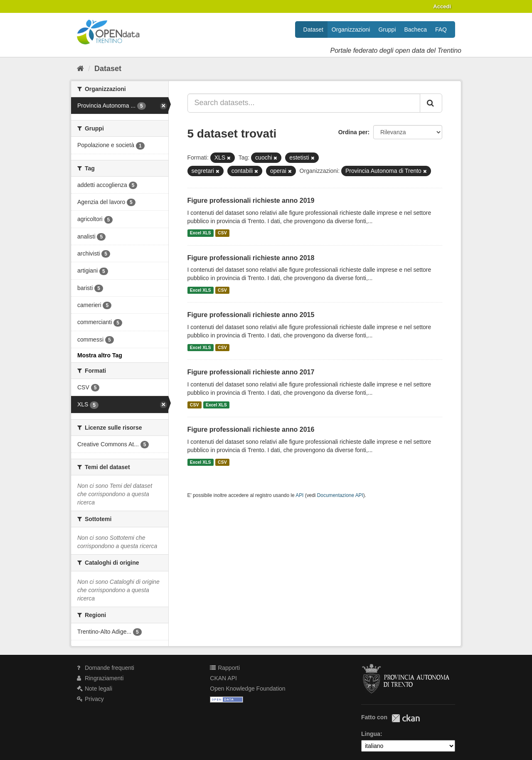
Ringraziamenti (100, 678)
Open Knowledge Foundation (248, 689)
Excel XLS (201, 233)
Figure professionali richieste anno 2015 (251, 315)
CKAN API (223, 678)
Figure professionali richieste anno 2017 (251, 372)
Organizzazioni (351, 30)
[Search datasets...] (304, 103)
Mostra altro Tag (100, 355)
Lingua (371, 734)
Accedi (442, 6)
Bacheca (416, 30)
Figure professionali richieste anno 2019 (251, 200)
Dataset (313, 30)
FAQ (441, 30)
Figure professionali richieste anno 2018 (251, 258)
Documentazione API (340, 495)
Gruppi (387, 30)
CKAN (406, 718)
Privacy (90, 699)
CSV (222, 233)
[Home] (80, 69)
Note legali (95, 689)
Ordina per (353, 132)
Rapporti (225, 668)
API (299, 495)
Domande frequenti (106, 668)
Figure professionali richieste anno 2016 (251, 429)
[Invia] (431, 103)
